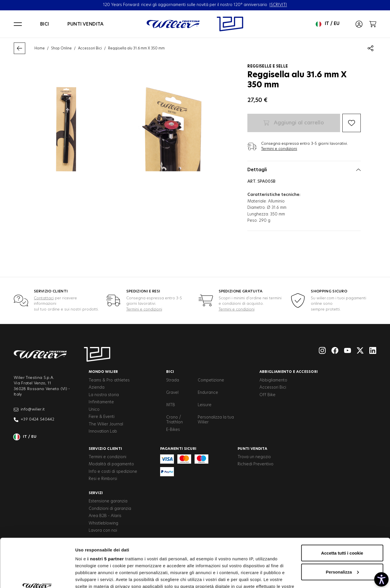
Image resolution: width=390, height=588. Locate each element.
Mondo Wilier (103, 372)
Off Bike (267, 395)
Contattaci (44, 298)
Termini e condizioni (279, 149)
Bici (45, 24)
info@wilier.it (29, 410)
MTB (171, 405)
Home (40, 48)
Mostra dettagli (91, 577)
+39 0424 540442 (34, 420)
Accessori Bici (90, 48)
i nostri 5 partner (105, 513)
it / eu (328, 24)
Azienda (97, 387)
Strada (173, 380)
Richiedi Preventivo (256, 464)
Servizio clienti (105, 449)
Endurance (208, 393)
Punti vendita (86, 24)
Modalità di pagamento (111, 464)
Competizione (211, 380)
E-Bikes (173, 430)
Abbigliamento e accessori (289, 372)
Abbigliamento (273, 380)
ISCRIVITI (278, 5)
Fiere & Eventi (102, 417)
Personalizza (342, 526)
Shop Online (61, 48)
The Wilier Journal (106, 424)
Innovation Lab (103, 431)
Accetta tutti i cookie (342, 507)
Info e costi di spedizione (113, 472)
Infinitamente (101, 402)
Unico (94, 410)
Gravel (172, 393)
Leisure (205, 405)
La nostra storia (104, 395)
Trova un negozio (254, 457)
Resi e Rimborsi (103, 479)
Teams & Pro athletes (109, 380)
